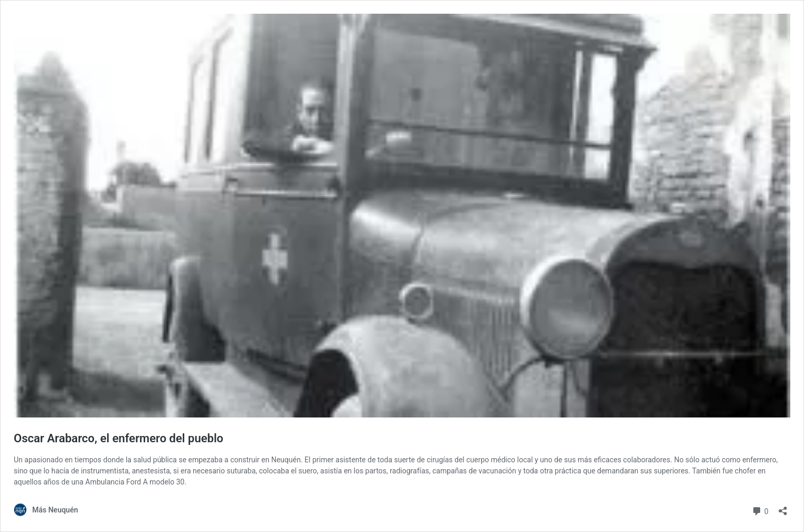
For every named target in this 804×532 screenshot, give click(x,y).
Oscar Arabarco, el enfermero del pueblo (119, 438)
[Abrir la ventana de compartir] (783, 507)
